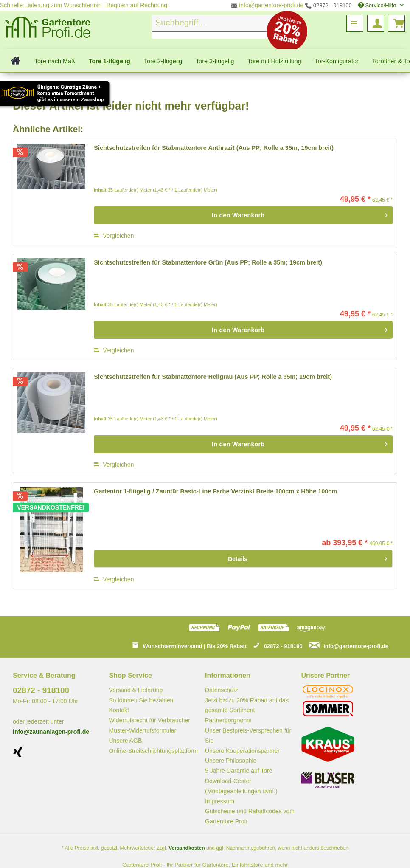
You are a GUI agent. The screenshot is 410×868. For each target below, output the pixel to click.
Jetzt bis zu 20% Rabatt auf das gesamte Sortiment (247, 705)
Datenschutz (222, 690)
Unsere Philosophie (231, 761)
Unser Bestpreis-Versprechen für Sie (248, 736)
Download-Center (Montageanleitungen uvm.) (241, 786)
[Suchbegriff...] (218, 23)
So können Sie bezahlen (141, 700)
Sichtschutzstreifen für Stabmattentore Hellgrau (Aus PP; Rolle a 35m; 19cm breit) (213, 377)
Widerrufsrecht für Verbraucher (150, 720)
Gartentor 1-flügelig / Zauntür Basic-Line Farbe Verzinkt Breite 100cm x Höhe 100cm (215, 491)
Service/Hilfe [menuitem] (378, 5)
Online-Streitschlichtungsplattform (153, 751)
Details (307, 557)
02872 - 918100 (329, 5)
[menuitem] (218, 27)
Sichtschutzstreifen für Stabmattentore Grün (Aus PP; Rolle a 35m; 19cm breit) (208, 262)
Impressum (220, 801)
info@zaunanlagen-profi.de (51, 732)
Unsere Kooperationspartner (242, 751)
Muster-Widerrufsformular (143, 730)
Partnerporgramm (228, 720)
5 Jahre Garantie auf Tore (239, 771)
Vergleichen (114, 236)
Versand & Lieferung (136, 690)
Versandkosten (187, 848)
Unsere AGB (126, 741)
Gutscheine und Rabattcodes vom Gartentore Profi (250, 816)
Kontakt (119, 710)
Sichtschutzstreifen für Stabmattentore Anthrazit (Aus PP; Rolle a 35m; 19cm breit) (214, 148)
